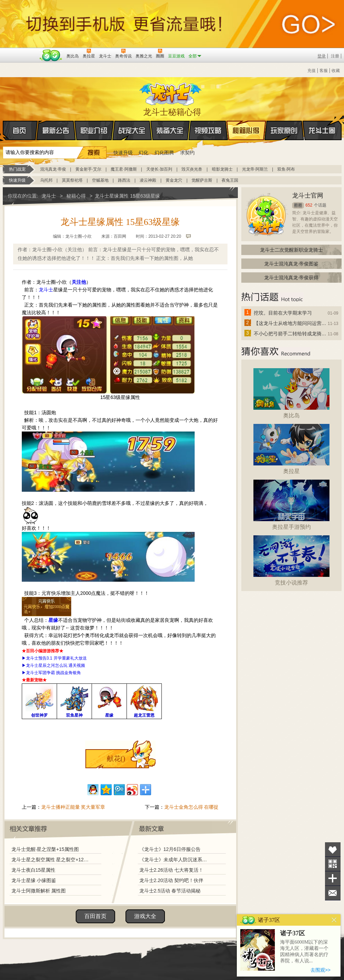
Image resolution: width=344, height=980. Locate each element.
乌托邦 (46, 180)
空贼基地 (100, 180)
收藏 (336, 71)
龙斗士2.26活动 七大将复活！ (171, 870)
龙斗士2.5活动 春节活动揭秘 (170, 891)
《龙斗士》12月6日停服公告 (170, 849)
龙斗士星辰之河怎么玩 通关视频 (55, 665)
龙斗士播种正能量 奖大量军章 (73, 807)
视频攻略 (208, 130)
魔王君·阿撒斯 (124, 169)
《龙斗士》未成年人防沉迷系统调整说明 (175, 860)
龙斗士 (171, 92)
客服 (324, 71)
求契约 (187, 153)
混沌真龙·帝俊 (53, 169)
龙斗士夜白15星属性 (34, 870)
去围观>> (320, 970)
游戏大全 (145, 916)
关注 (333, 864)
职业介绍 (94, 130)
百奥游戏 (20, 51)
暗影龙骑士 (222, 169)
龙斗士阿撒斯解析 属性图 (39, 891)
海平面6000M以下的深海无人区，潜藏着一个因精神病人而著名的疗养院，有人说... (304, 951)
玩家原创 (284, 130)
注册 (335, 56)
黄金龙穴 (174, 180)
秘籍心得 (246, 130)
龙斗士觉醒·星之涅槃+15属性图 (45, 849)
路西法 (124, 180)
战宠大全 (132, 130)
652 (309, 205)
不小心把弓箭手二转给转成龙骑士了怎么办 (290, 334)
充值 (312, 71)
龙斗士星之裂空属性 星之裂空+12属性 (50, 860)
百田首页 (95, 916)
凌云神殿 (148, 180)
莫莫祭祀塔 (72, 180)
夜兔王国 (230, 180)
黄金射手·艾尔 (88, 169)
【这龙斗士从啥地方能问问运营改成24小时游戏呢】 (290, 323)
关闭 (334, 920)
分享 (333, 878)
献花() (116, 759)
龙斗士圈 (322, 124)
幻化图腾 (164, 153)
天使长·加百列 (159, 169)
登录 (322, 56)
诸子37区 (292, 933)
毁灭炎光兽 (192, 169)
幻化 (143, 153)
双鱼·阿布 (286, 169)
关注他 (79, 282)
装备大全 (170, 130)
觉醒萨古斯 (202, 180)
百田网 (51, 55)
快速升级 (123, 153)
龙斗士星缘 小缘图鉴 (34, 880)
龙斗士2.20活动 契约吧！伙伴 (171, 880)
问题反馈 (333, 893)
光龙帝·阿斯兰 (255, 169)
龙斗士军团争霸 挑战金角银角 (53, 673)
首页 (3, 131)
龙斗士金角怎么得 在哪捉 (192, 807)
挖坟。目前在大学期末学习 (283, 313)
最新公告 (56, 130)
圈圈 (298, 205)
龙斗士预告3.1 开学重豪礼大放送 (56, 658)
